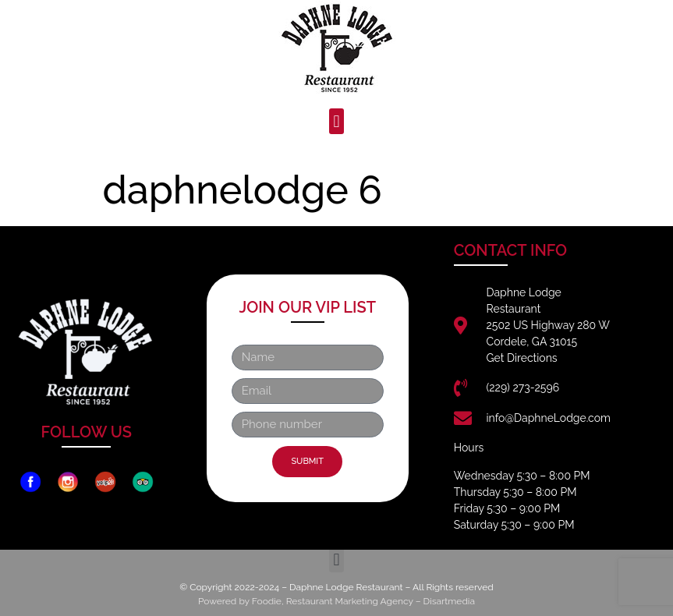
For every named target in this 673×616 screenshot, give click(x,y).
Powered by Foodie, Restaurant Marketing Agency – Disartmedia (336, 601)
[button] (336, 121)
